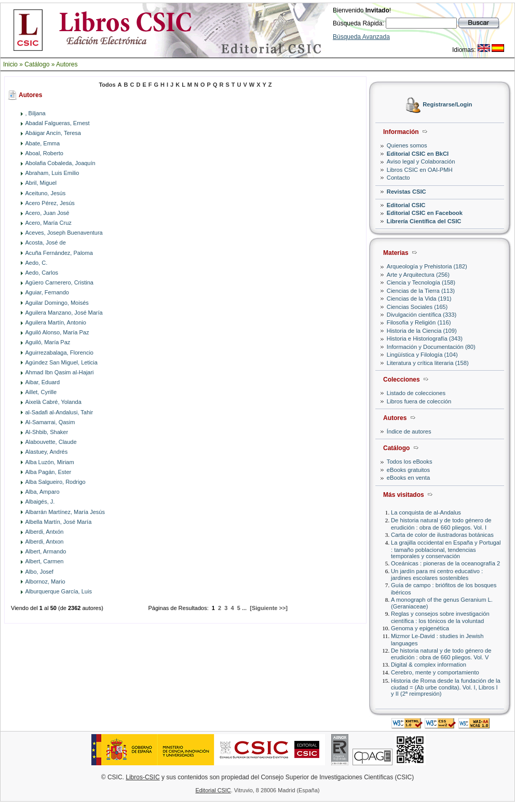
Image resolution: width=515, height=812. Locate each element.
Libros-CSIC (143, 777)
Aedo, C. (37, 263)
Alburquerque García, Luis (59, 591)
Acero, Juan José (48, 213)
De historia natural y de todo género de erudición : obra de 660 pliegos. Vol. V (441, 654)
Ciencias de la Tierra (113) (421, 291)
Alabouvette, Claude (51, 442)
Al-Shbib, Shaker (47, 432)
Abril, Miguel (41, 183)
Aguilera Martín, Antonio (56, 322)
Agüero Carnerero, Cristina (59, 282)
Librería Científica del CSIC (424, 221)
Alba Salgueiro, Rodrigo (56, 482)
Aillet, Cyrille (41, 392)
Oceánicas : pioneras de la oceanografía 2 (445, 563)
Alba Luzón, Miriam (50, 462)
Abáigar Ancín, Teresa (53, 133)
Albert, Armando (46, 551)
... (244, 608)
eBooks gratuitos (408, 470)
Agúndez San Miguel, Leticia (62, 362)
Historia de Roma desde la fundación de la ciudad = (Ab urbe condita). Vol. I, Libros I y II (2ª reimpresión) (446, 687)
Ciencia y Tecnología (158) (421, 282)
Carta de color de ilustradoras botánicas (442, 535)
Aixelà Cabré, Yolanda (53, 402)
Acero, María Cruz (49, 223)
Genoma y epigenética (420, 628)
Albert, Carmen (45, 561)
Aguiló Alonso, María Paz (57, 332)
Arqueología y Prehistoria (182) (427, 266)
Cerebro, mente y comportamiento (435, 672)
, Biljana (36, 113)
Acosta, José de (46, 242)
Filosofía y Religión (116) (419, 322)
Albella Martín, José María (59, 522)
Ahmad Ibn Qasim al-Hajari (60, 372)
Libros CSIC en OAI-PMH (420, 170)
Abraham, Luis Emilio (52, 173)
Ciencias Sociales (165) (417, 307)
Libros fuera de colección (419, 401)
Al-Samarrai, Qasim (50, 422)
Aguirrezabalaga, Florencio (59, 353)
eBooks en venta (408, 478)
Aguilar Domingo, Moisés (57, 303)
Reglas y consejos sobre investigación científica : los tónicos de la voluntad (440, 617)
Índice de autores (409, 431)
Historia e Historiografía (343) (425, 339)
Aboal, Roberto (44, 153)
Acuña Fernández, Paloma (59, 253)
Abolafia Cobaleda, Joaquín (60, 163)
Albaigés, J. (40, 502)
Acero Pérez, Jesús (50, 203)
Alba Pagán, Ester (49, 472)
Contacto (398, 178)
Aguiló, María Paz (48, 342)
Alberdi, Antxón (45, 532)
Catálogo (37, 64)
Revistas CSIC (406, 192)
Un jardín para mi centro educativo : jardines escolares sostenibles (437, 574)
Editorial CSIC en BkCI (418, 154)
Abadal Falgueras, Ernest (58, 123)
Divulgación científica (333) (422, 315)
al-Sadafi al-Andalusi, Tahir (59, 412)
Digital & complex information (429, 665)
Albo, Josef (39, 572)
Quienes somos (407, 145)
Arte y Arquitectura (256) (418, 275)
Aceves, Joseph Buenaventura (64, 233)
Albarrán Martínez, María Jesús (65, 512)
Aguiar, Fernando (47, 292)
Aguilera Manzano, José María (64, 313)
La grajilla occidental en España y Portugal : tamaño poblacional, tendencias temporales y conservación (446, 549)
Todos (107, 85)
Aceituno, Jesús (46, 193)
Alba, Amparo (43, 492)
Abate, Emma (43, 143)
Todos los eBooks (410, 462)
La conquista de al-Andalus (426, 512)
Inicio (10, 64)
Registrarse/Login (447, 105)
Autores (67, 64)
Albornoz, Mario (45, 581)
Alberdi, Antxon (45, 542)
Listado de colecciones (416, 393)
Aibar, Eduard (43, 382)
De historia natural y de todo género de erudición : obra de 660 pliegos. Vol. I (441, 524)
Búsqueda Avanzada (361, 37)
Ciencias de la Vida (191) (419, 299)
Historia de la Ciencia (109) (422, 331)
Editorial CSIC (406, 205)
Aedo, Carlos (42, 273)
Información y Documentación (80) (431, 347)
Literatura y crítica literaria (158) (428, 363)
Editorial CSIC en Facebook (425, 213)
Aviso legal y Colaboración (421, 161)
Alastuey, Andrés (47, 452)
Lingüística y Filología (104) (422, 355)
